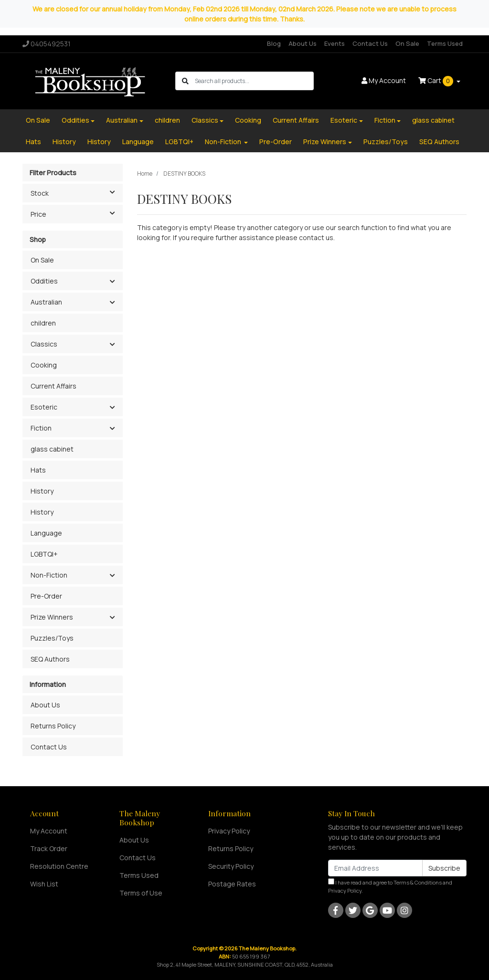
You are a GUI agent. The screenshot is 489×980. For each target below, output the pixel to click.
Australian (122, 120)
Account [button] (384, 80)
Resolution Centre (59, 866)
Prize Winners (325, 142)
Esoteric (344, 120)
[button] (112, 282)
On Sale (407, 43)
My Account (49, 831)
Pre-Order (276, 142)
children (167, 120)
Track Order (49, 848)
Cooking (248, 120)
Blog (274, 43)
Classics (205, 120)
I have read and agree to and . (390, 886)
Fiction (385, 120)
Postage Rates (232, 884)
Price (76, 213)
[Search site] (185, 81)
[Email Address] (375, 868)
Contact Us (370, 43)
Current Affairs (296, 120)
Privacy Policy (229, 831)
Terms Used (445, 43)
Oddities (75, 120)
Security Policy (231, 866)
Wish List (44, 884)
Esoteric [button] (44, 407)
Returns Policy (53, 726)
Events (335, 43)
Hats (33, 142)
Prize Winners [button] (52, 617)
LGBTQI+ (179, 142)
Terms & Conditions (418, 882)
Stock (76, 192)
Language (138, 142)
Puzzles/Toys (386, 142)
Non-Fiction (224, 142)
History (64, 142)
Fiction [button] (41, 428)
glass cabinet (433, 120)
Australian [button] (46, 302)
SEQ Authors (439, 142)
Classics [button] (44, 344)
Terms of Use (141, 893)
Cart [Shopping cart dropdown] (436, 81)
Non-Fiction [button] (49, 575)
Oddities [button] (44, 281)
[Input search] (254, 81)
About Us (303, 43)
